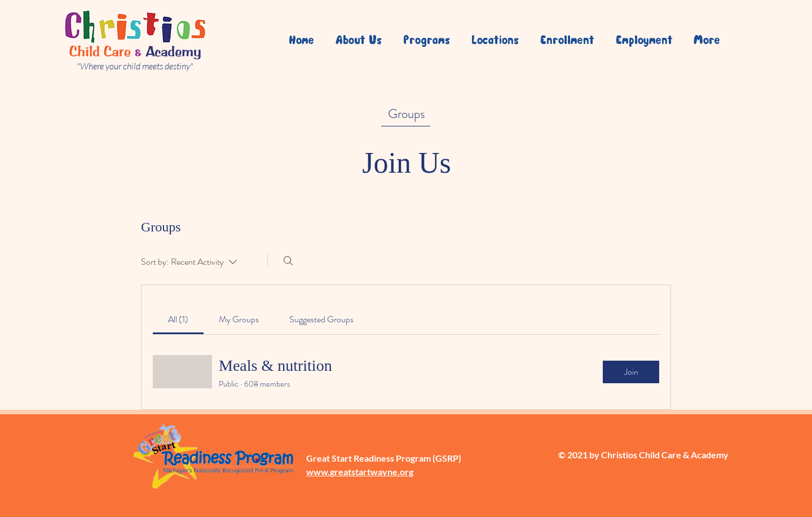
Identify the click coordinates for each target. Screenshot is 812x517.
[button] (493, 40)
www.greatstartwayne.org (360, 472)
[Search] (288, 261)
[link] (178, 319)
